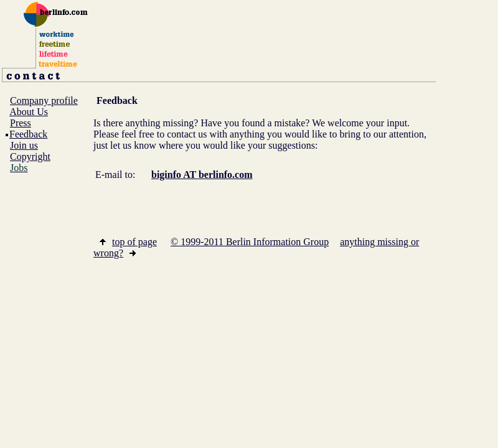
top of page (128, 242)
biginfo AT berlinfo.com (202, 175)
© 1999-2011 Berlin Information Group (250, 242)
